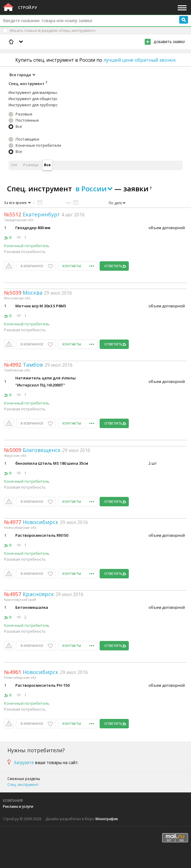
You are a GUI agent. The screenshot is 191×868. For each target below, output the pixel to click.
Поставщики (27, 139)
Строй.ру (27, 7)
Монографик (107, 819)
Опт (14, 165)
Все (19, 126)
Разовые (24, 114)
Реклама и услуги (18, 806)
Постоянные (27, 120)
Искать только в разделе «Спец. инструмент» (53, 30)
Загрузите (24, 762)
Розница (31, 165)
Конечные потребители (38, 145)
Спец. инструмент (23, 785)
